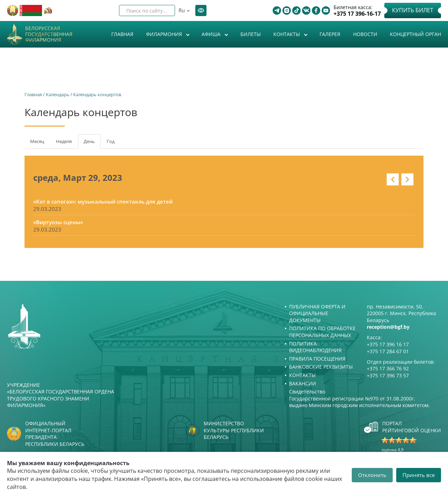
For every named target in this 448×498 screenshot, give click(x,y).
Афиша (212, 34)
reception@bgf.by (388, 327)
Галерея (330, 34)
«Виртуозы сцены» (58, 222)
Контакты (287, 34)
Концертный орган (415, 34)
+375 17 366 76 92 (388, 368)
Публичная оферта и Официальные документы (317, 313)
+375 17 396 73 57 (388, 375)
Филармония (165, 34)
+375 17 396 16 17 (388, 344)
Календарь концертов (97, 94)
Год (111, 141)
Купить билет (413, 10)
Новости (365, 34)
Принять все (419, 475)
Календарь (58, 94)
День (92, 143)
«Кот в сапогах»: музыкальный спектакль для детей (103, 201)
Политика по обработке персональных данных (322, 332)
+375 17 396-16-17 (357, 14)
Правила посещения (317, 359)
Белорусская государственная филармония (49, 34)
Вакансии (303, 383)
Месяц (37, 141)
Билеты (251, 34)
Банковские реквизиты (321, 367)
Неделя (64, 141)
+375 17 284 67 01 (388, 351)
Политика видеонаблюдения (315, 347)
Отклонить (372, 475)
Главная (122, 34)
